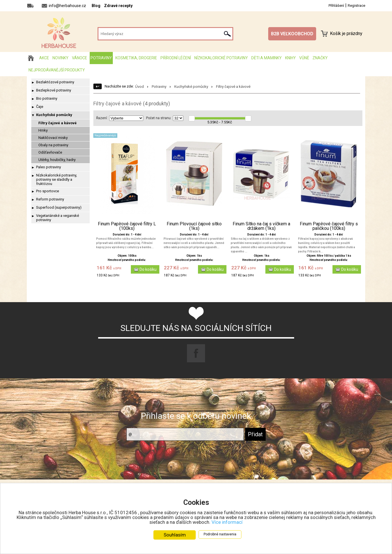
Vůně (304, 58)
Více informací (227, 522)
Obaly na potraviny (53, 145)
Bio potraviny (47, 98)
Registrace (356, 6)
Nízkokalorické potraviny (221, 58)
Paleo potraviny (49, 167)
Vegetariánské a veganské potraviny (58, 218)
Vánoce (80, 58)
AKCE (44, 58)
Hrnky (43, 130)
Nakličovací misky (53, 138)
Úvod (139, 87)
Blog (96, 6)
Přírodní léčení (176, 58)
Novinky (60, 58)
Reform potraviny (50, 199)
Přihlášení (336, 6)
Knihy (290, 58)
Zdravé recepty (118, 6)
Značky (320, 58)
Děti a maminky (267, 58)
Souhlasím (175, 535)
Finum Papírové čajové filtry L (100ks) (127, 226)
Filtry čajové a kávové (58, 123)
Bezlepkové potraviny (54, 90)
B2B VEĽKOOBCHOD (292, 34)
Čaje (40, 107)
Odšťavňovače (50, 152)
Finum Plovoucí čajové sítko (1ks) (194, 226)
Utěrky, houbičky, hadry (57, 160)
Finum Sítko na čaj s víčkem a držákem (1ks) (261, 226)
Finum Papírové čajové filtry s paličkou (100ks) (329, 226)
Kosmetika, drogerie (136, 58)
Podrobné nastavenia (220, 534)
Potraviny (101, 58)
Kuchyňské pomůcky (54, 115)
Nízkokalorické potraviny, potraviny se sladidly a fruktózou (57, 179)
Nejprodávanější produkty (57, 70)
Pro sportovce (48, 191)
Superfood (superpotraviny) (59, 207)
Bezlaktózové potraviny (55, 82)
